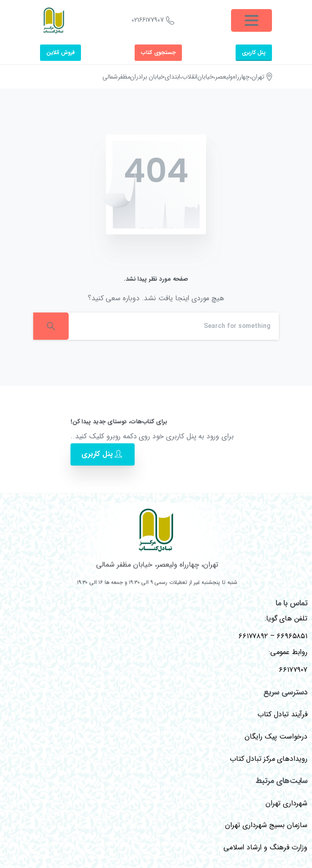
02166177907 (153, 20)
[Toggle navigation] (252, 20)
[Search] (174, 326)
